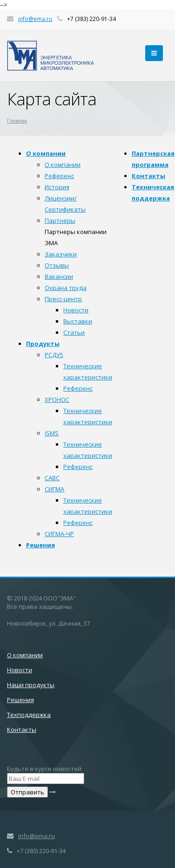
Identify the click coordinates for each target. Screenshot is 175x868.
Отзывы (57, 265)
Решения (40, 545)
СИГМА (54, 489)
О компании (46, 153)
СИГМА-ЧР (59, 534)
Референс (59, 176)
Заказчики (61, 254)
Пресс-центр (63, 299)
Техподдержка (29, 715)
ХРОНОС (57, 400)
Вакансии (59, 276)
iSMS (52, 433)
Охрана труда (66, 288)
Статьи (74, 332)
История (57, 187)
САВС (52, 478)
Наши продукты (31, 685)
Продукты (43, 344)
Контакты (148, 176)
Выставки (78, 321)
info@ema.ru (35, 19)
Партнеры (60, 220)
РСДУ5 (54, 355)
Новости (76, 310)
